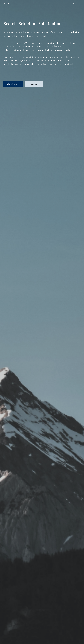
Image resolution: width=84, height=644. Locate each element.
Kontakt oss (34, 84)
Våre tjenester (13, 84)
